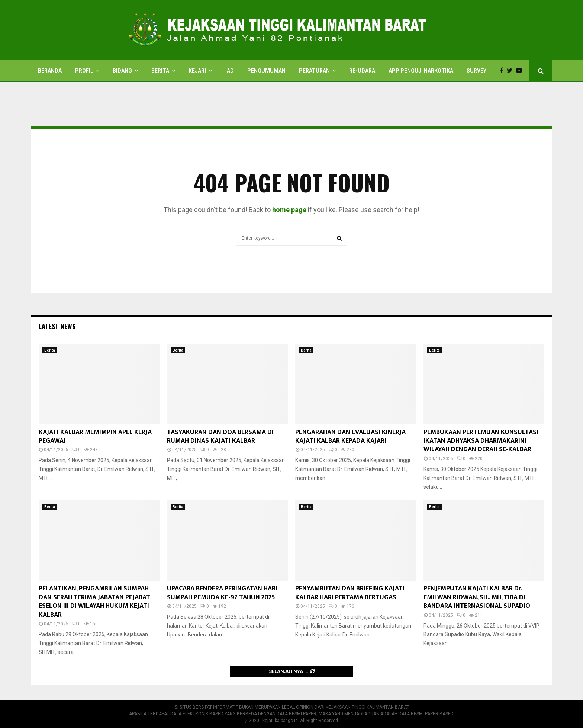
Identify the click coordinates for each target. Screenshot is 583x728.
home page (289, 210)
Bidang (122, 71)
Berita (160, 71)
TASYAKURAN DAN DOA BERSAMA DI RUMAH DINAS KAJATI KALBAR (220, 437)
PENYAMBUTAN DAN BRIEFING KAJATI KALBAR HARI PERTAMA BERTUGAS (350, 593)
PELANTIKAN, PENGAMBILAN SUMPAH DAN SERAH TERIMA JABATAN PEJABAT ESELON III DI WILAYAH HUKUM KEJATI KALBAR (94, 602)
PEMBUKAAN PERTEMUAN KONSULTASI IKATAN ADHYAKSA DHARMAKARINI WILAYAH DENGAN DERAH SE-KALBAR (481, 441)
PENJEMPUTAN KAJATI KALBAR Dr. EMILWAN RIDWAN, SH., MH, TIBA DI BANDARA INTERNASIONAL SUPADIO (477, 597)
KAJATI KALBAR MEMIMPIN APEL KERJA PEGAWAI (95, 437)
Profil (84, 71)
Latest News (57, 326)
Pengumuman (266, 71)
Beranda (50, 71)
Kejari (197, 71)
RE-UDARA (362, 71)
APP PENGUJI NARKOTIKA (421, 71)
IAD (230, 71)
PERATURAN (314, 71)
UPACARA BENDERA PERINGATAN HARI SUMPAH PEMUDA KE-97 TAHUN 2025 (222, 593)
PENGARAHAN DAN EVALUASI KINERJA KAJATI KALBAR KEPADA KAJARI (350, 437)
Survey (476, 71)
